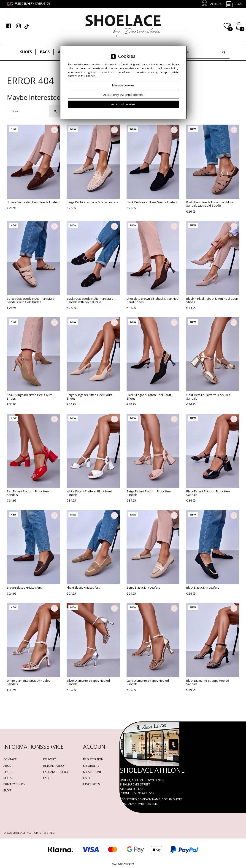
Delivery (50, 759)
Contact (10, 759)
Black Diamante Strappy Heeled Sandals (208, 682)
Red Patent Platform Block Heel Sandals (28, 493)
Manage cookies (123, 864)
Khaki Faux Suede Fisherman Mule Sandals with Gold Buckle (210, 204)
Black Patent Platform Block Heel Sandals (208, 493)
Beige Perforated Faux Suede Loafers (92, 202)
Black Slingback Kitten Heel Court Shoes (149, 397)
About (8, 766)
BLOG (7, 790)
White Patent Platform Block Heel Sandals (89, 493)
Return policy (54, 766)
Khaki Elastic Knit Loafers (83, 588)
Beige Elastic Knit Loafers (143, 588)
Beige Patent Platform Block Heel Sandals (149, 493)
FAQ (46, 778)
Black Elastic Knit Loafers (203, 588)
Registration (93, 759)
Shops (8, 772)
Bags (45, 52)
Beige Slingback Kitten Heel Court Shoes (89, 397)
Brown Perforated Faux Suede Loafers (33, 202)
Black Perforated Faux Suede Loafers (152, 202)
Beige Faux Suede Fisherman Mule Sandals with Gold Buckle (31, 300)
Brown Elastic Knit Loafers (24, 588)
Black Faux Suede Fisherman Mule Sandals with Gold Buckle (90, 300)
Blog (234, 4)
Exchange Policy (56, 772)
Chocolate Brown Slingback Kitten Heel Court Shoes (153, 300)
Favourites (92, 784)
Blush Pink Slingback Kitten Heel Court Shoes (212, 300)
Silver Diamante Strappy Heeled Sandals (88, 682)
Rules (8, 778)
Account (216, 4)
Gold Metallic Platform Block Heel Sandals (209, 397)
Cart (87, 778)
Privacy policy (14, 784)
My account (92, 772)
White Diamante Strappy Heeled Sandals (29, 682)
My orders (91, 766)
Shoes (26, 52)
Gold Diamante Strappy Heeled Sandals (148, 682)
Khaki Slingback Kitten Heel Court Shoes (29, 397)
